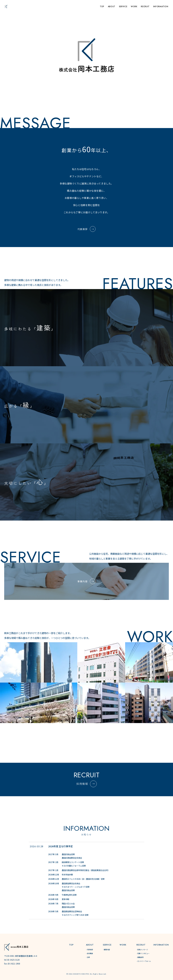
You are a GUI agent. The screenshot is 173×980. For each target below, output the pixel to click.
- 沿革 (88, 957)
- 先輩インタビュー (143, 953)
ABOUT (112, 7)
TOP (102, 7)
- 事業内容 (106, 950)
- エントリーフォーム (144, 961)
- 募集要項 (140, 957)
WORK (134, 7)
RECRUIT (145, 7)
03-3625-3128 (13, 960)
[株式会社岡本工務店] (16, 947)
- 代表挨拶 (89, 950)
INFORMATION (161, 7)
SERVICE (123, 7)
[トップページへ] (6, 7)
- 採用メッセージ (142, 950)
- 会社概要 (89, 953)
